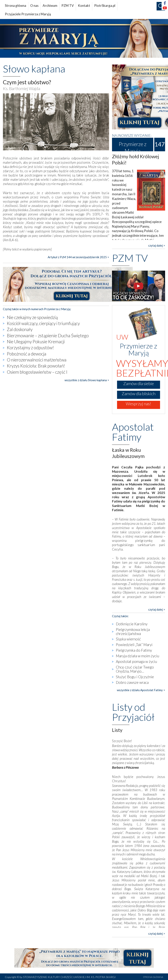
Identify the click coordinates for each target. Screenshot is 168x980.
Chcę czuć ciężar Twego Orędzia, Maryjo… (135, 669)
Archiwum (50, 6)
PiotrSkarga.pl (105, 6)
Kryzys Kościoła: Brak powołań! (36, 366)
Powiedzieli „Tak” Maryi (134, 645)
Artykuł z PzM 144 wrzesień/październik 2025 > (78, 257)
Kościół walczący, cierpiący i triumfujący (43, 323)
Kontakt (84, 6)
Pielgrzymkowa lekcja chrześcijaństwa (133, 632)
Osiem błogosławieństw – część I (37, 372)
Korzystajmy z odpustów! (30, 348)
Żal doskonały (20, 329)
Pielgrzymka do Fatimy (134, 650)
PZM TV (68, 6)
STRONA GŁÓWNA (153, 977)
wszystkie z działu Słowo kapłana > (87, 380)
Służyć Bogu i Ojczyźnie (135, 677)
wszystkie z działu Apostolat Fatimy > (141, 690)
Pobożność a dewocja (27, 354)
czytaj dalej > (157, 245)
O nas (34, 6)
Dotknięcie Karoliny (132, 624)
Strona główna (16, 6)
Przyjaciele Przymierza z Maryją (28, 14)
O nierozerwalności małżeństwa (37, 360)
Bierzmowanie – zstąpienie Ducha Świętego (48, 336)
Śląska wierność (128, 639)
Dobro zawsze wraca (132, 682)
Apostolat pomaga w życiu (137, 661)
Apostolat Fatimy (133, 432)
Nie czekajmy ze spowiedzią (32, 317)
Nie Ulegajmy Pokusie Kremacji (36, 342)
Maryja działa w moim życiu (138, 656)
